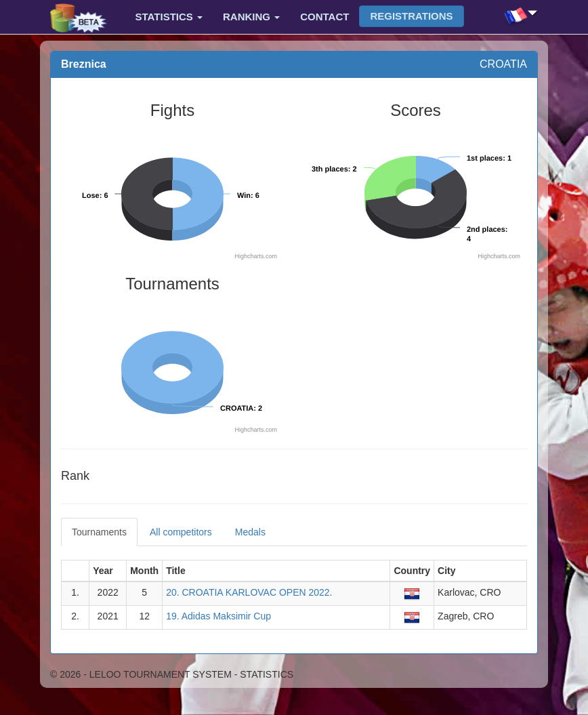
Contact (324, 17)
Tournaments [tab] (99, 532)
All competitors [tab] (181, 532)
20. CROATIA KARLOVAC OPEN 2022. (249, 592)
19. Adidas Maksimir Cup (218, 616)
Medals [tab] (250, 532)
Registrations (411, 16)
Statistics (169, 17)
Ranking (251, 17)
